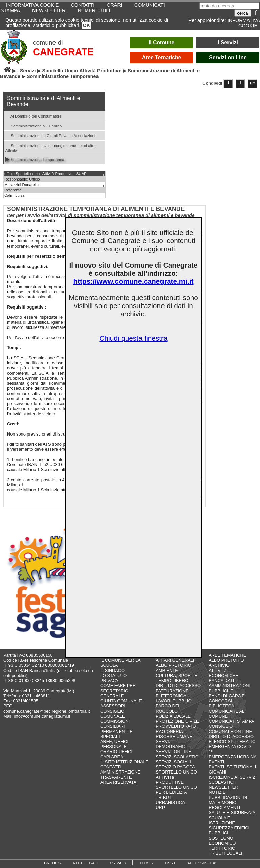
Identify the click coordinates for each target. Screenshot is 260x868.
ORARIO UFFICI (116, 752)
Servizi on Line (228, 57)
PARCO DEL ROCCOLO (168, 708)
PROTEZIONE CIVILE (177, 721)
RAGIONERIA (169, 731)
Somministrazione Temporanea (35, 159)
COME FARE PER (118, 686)
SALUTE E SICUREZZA (232, 813)
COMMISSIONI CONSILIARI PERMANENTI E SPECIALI (116, 729)
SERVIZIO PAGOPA (175, 767)
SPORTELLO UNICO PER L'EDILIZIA (176, 790)
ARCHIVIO (219, 665)
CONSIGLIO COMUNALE (113, 714)
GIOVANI (217, 772)
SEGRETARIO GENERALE (114, 693)
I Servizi (228, 43)
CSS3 (170, 863)
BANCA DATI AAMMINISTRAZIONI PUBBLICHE (229, 686)
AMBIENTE (167, 670)
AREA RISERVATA (118, 782)
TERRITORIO (222, 848)
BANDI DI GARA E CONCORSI (227, 698)
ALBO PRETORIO (173, 665)
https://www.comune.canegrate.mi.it (133, 281)
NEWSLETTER (49, 10)
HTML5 (146, 863)
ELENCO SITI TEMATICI (233, 742)
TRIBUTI (164, 797)
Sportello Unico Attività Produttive (82, 71)
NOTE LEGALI (85, 863)
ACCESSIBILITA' (202, 863)
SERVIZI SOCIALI (173, 762)
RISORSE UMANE (174, 736)
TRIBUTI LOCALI (225, 853)
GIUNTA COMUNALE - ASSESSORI (122, 703)
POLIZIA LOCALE (173, 716)
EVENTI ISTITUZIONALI (232, 767)
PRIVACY (110, 681)
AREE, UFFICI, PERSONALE (115, 744)
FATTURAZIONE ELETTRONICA (172, 693)
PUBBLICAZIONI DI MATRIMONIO (228, 800)
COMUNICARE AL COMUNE (226, 714)
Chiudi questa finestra (133, 338)
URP (160, 808)
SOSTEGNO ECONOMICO (222, 841)
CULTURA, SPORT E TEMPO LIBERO (176, 678)
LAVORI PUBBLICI (174, 701)
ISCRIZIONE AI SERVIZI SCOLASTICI (232, 780)
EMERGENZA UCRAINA (233, 757)
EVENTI (216, 762)
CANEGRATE (63, 52)
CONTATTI (111, 767)
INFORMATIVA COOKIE (244, 23)
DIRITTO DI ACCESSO (178, 686)
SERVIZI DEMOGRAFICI (171, 744)
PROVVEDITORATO (176, 726)
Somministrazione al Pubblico (34, 125)
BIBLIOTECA (221, 706)
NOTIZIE (217, 792)
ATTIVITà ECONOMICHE (223, 673)
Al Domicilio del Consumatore (34, 116)
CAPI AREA (112, 757)
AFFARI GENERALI (175, 660)
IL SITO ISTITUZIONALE (124, 762)
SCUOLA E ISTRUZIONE (222, 820)
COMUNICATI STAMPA (231, 721)
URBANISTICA (170, 802)
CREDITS (52, 863)
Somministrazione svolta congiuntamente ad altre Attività (51, 147)
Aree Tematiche (162, 57)
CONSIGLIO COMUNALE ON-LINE (230, 729)
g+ (253, 83)
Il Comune (162, 43)
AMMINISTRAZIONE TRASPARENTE (120, 775)
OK (87, 25)
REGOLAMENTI (224, 808)
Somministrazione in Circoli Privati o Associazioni (50, 135)
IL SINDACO (112, 670)
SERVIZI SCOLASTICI (178, 757)
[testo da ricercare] (229, 6)
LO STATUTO (113, 675)
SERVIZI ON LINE (173, 752)
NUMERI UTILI (94, 10)
